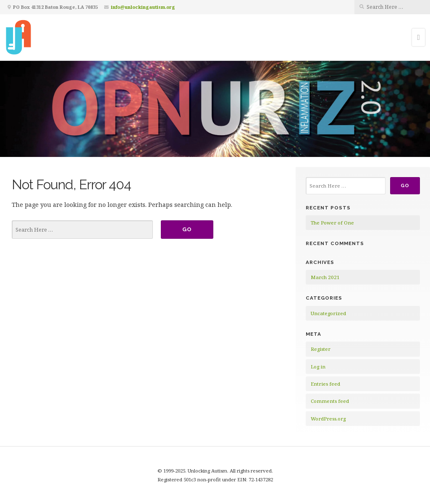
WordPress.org (328, 419)
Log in (318, 367)
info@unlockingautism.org (143, 7)
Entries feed (325, 384)
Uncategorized (328, 313)
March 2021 (325, 277)
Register (321, 349)
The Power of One (332, 223)
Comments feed (330, 401)
